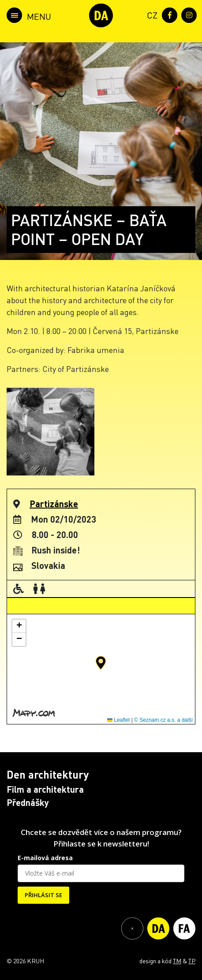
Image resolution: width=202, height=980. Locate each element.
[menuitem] (150, 14)
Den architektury (48, 774)
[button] (101, 663)
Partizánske (54, 504)
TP (192, 961)
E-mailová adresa (45, 858)
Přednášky (28, 802)
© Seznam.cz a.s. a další (163, 720)
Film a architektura (45, 789)
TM (177, 961)
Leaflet (118, 720)
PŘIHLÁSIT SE (43, 895)
